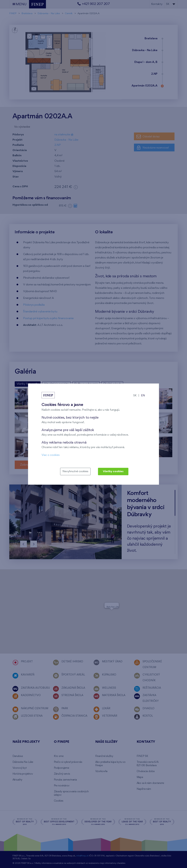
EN (143, 396)
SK (135, 396)
